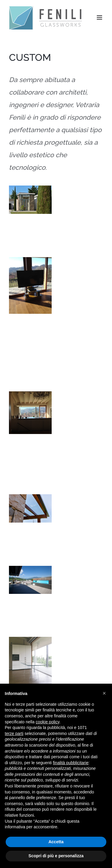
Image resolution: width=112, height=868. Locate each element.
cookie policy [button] (48, 722)
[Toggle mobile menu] (100, 17)
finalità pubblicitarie (71, 763)
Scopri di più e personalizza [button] (56, 856)
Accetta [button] (56, 842)
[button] (104, 693)
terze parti (14, 733)
